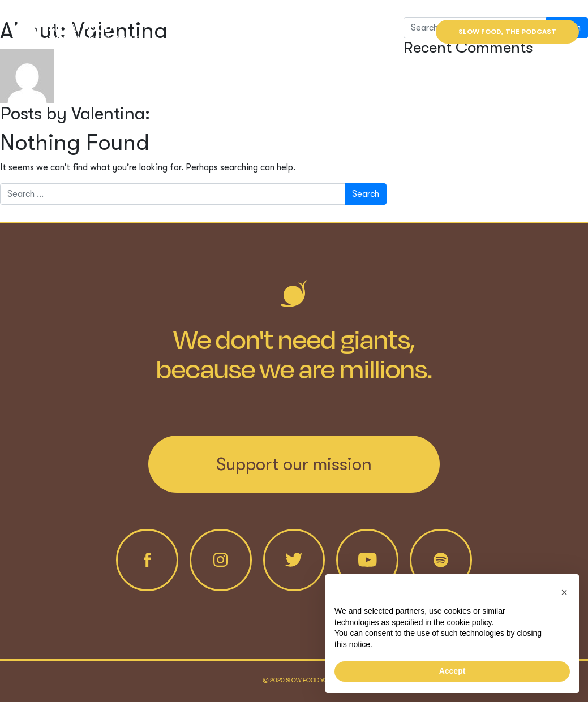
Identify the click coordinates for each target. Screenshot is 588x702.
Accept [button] (452, 671)
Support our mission (294, 464)
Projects (284, 32)
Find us (394, 32)
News (342, 32)
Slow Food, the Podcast (507, 32)
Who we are (214, 32)
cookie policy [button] (469, 622)
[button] (564, 592)
